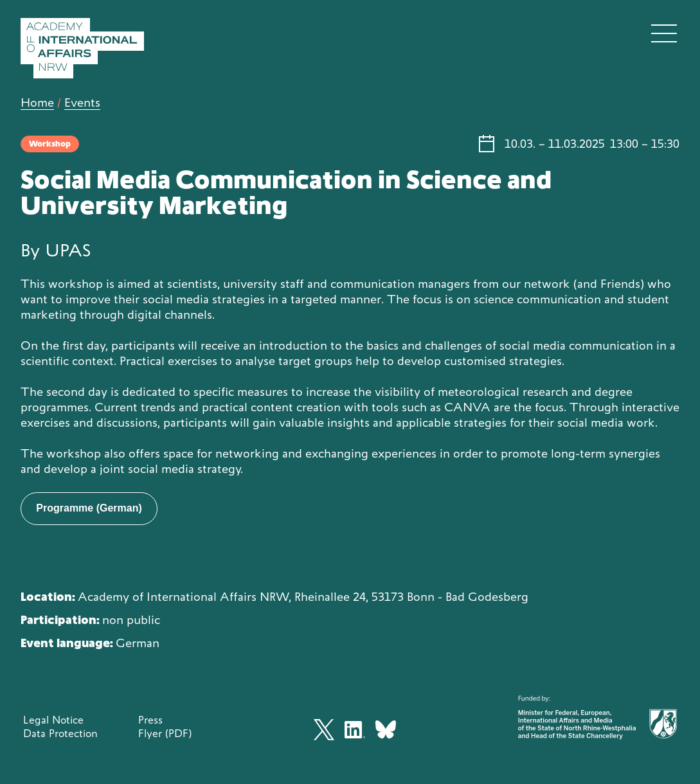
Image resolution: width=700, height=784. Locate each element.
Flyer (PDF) (165, 733)
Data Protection (60, 733)
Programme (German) (89, 508)
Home (37, 102)
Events (82, 102)
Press (150, 720)
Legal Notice (53, 720)
